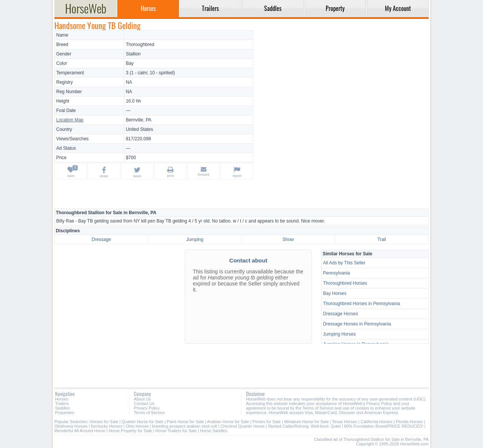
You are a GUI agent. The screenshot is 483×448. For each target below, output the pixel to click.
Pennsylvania (336, 273)
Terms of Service (149, 413)
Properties (65, 413)
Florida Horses (409, 422)
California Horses (377, 422)
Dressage (101, 239)
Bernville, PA (138, 120)
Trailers (62, 404)
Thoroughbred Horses (345, 283)
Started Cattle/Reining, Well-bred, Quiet (304, 426)
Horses (62, 399)
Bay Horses (335, 293)
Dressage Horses (341, 314)
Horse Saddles (214, 431)
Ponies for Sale (267, 422)
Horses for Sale (104, 422)
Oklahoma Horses (71, 426)
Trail (382, 239)
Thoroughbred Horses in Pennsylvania (361, 304)
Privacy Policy (147, 408)
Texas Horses (345, 422)
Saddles (63, 408)
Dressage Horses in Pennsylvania (357, 324)
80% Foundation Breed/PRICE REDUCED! (384, 426)
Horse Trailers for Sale (176, 431)
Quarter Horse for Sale (142, 422)
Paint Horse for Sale (185, 422)
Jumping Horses (339, 334)
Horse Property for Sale (130, 431)
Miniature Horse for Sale (307, 422)
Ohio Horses (137, 426)
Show (288, 239)
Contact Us (144, 404)
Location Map (70, 120)
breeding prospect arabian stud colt (185, 426)
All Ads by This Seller (344, 263)
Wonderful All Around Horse (80, 431)
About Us (142, 399)
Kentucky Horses (107, 426)
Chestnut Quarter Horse (243, 426)
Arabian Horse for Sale (228, 422)
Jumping (195, 239)
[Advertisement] (342, 83)
